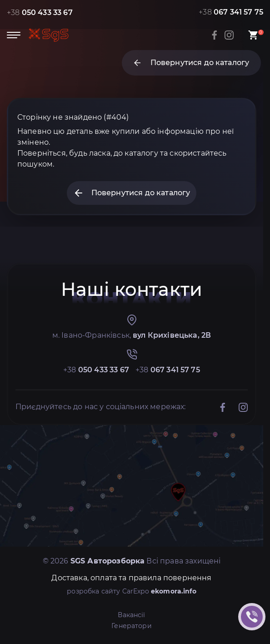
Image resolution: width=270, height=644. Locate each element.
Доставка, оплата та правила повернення (131, 578)
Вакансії (131, 615)
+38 (40, 13)
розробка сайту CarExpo (132, 591)
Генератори (132, 626)
